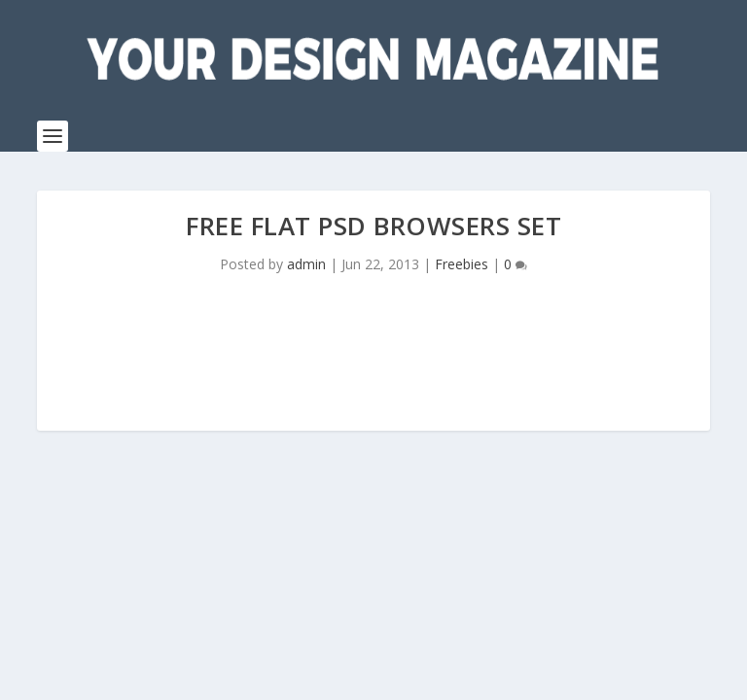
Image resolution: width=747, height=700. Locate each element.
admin (306, 264)
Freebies (462, 264)
